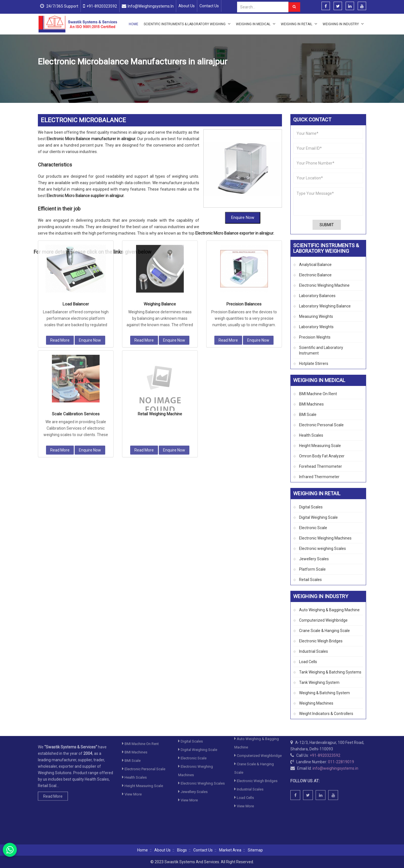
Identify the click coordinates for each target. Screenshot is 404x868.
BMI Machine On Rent (318, 394)
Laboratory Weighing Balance (325, 306)
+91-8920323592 (102, 6)
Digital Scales (311, 507)
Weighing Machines (316, 703)
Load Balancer (76, 200)
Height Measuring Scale (320, 446)
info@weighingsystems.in (151, 6)
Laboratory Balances (317, 296)
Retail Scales (310, 580)
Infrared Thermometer (319, 477)
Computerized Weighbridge (323, 620)
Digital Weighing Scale (318, 517)
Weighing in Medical (256, 24)
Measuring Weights (316, 316)
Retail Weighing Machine (160, 310)
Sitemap (255, 850)
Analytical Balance (315, 265)
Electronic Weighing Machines (325, 538)
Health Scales (311, 435)
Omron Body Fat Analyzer (322, 456)
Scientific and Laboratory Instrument (321, 350)
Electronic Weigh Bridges (321, 641)
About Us (187, 6)
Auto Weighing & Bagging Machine (329, 610)
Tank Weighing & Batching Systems (330, 672)
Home (134, 24)
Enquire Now (90, 236)
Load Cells (308, 662)
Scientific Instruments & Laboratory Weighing (187, 24)
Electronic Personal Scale (321, 425)
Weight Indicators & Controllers (326, 714)
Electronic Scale (313, 528)
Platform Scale (312, 569)
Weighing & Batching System (324, 693)
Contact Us (209, 6)
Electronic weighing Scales (322, 548)
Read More (60, 236)
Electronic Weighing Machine (164, 75)
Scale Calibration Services (76, 310)
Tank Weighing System (319, 682)
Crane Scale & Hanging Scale (324, 631)
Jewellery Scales (314, 559)
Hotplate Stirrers (314, 364)
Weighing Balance (160, 200)
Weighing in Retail (299, 24)
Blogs (182, 850)
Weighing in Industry (343, 24)
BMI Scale (308, 415)
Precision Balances (244, 200)
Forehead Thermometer (321, 466)
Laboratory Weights (316, 327)
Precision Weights (315, 337)
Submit (327, 225)
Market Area (230, 850)
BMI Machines (311, 404)
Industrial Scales (314, 651)
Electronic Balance (315, 275)
